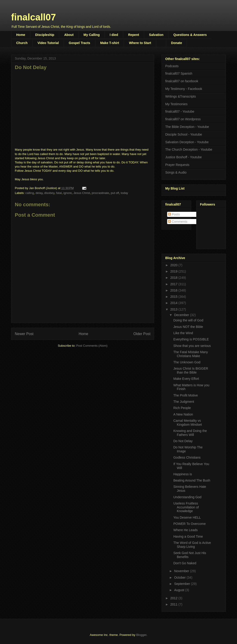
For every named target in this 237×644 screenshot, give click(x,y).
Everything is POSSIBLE (191, 339)
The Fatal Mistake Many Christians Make (191, 354)
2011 (174, 604)
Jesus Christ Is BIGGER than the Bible (191, 370)
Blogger (141, 635)
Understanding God (187, 497)
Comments (178, 222)
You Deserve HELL (187, 517)
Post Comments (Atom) (92, 346)
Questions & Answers (190, 35)
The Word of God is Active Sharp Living (192, 545)
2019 (174, 271)
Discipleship (45, 35)
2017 (174, 284)
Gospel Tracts (80, 43)
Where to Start (140, 43)
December (182, 315)
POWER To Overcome (190, 524)
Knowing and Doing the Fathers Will (190, 433)
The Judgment (184, 402)
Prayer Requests (177, 165)
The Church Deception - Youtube (189, 149)
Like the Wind (183, 333)
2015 (174, 297)
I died (114, 35)
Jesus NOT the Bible (188, 327)
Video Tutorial (48, 43)
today (125, 193)
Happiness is (183, 474)
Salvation (156, 35)
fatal (59, 193)
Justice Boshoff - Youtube (184, 157)
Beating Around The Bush (192, 480)
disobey (49, 193)
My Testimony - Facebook (184, 89)
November (182, 571)
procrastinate (100, 193)
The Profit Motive (186, 395)
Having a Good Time (188, 536)
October (180, 577)
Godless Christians (187, 457)
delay (39, 193)
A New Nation (183, 414)
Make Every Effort (186, 379)
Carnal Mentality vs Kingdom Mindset (188, 423)
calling (30, 193)
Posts (174, 214)
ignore (68, 193)
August (179, 590)
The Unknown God (187, 362)
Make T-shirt (110, 43)
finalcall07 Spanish (179, 73)
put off (115, 193)
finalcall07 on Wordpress (183, 119)
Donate (176, 43)
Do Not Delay (183, 441)
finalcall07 (33, 17)
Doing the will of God (188, 320)
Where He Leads (186, 530)
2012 (174, 598)
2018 (174, 278)
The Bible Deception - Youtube (187, 127)
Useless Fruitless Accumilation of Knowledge (186, 507)
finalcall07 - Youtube (180, 111)
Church (22, 43)
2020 (174, 265)
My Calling (92, 35)
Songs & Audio (176, 172)
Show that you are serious (192, 346)
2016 (174, 290)
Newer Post (24, 334)
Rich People (182, 408)
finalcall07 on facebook (182, 81)
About (69, 35)
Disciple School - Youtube (184, 134)
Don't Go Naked (185, 563)
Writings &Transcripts (181, 96)
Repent (133, 35)
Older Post (142, 334)
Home (21, 35)
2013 (174, 309)
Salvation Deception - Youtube (187, 142)
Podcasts (172, 66)
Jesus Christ (82, 193)
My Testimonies (176, 104)
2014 (174, 303)
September (182, 584)
